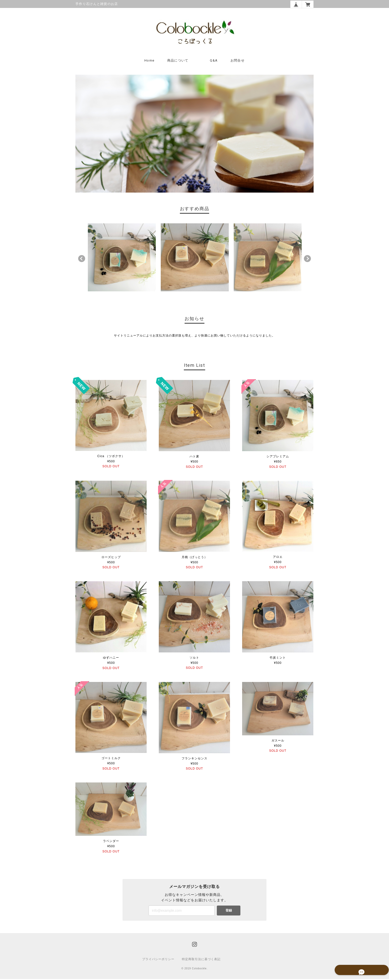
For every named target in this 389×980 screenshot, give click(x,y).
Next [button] (307, 260)
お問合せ (238, 62)
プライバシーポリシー (158, 960)
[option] (122, 259)
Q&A (214, 62)
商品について (178, 62)
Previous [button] (82, 260)
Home (149, 62)
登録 (229, 911)
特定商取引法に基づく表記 (201, 960)
